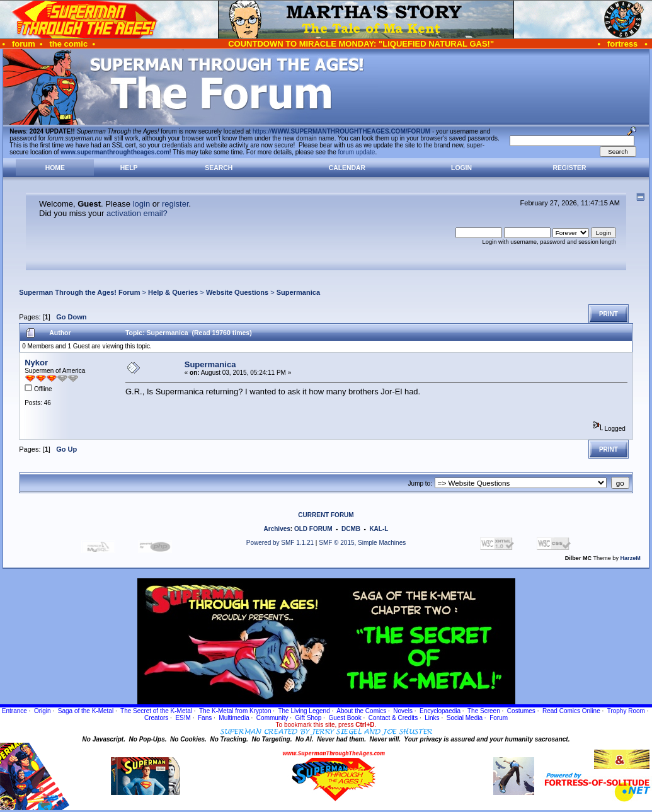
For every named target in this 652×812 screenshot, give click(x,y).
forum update (357, 152)
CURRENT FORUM (326, 515)
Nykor (36, 363)
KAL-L (379, 529)
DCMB (351, 529)
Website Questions (237, 292)
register (175, 204)
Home (55, 168)
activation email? (137, 213)
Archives (277, 529)
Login (461, 168)
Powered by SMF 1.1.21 (280, 543)
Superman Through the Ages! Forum (79, 292)
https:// (341, 131)
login (141, 204)
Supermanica (298, 292)
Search (219, 168)
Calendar (347, 168)
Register (569, 168)
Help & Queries (173, 292)
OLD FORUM (313, 529)
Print (609, 314)
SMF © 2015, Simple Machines (362, 543)
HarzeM (630, 558)
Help (129, 168)
